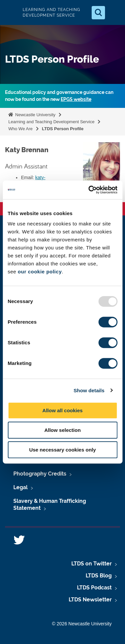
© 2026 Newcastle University (82, 624)
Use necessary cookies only (62, 450)
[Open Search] (98, 13)
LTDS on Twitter (91, 564)
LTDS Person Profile (63, 129)
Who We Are (20, 129)
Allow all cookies (62, 410)
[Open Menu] (114, 13)
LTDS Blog (99, 576)
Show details (89, 390)
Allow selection (62, 430)
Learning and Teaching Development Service (51, 122)
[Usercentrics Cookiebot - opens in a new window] (89, 190)
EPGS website (76, 99)
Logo (11, 12)
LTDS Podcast (94, 588)
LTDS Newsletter (90, 600)
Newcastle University (35, 115)
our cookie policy (40, 272)
